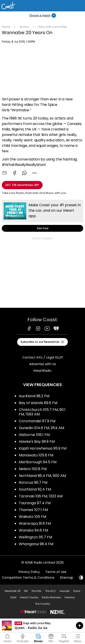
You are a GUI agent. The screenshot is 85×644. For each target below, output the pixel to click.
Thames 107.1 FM (33, 510)
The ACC (51, 591)
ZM (26, 591)
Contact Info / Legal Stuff (43, 357)
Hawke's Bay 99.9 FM (37, 442)
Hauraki (65, 591)
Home (6, 27)
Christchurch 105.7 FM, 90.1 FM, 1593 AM (42, 412)
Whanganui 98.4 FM (36, 544)
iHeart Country (29, 597)
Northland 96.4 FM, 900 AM (42, 476)
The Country (42, 604)
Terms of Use (56, 572)
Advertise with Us (43, 364)
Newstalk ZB (12, 591)
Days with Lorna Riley (53, 27)
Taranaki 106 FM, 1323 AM (41, 496)
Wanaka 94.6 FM (33, 530)
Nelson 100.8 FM (33, 469)
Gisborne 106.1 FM (34, 435)
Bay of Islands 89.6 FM (38, 403)
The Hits (36, 591)
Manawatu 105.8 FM (36, 455)
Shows (24, 27)
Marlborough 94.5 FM (38, 462)
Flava (77, 591)
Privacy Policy (29, 572)
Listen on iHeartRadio (42, 626)
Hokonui (70, 597)
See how (42, 216)
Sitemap (67, 578)
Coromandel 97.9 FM (37, 421)
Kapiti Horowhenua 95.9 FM (43, 448)
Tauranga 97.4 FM (35, 503)
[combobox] (34, 173)
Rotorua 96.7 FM (33, 482)
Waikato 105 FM (33, 517)
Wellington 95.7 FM (35, 537)
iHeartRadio (42, 371)
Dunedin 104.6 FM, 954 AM (41, 428)
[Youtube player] (42, 71)
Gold (13, 597)
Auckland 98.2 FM (34, 396)
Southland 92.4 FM (35, 489)
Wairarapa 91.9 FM (35, 523)
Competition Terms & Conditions (28, 578)
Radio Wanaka (51, 597)
